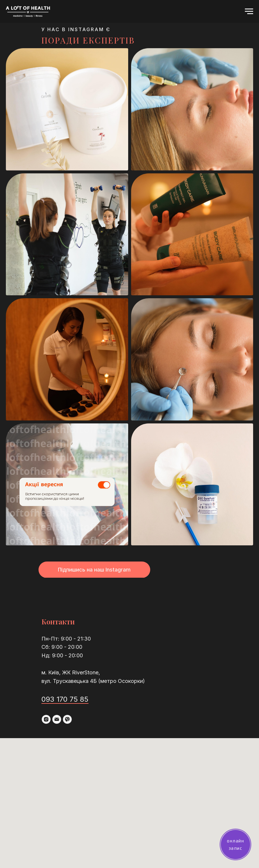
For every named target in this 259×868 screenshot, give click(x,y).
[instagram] (46, 719)
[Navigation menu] (249, 11)
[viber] (67, 719)
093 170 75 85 (65, 699)
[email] (57, 719)
